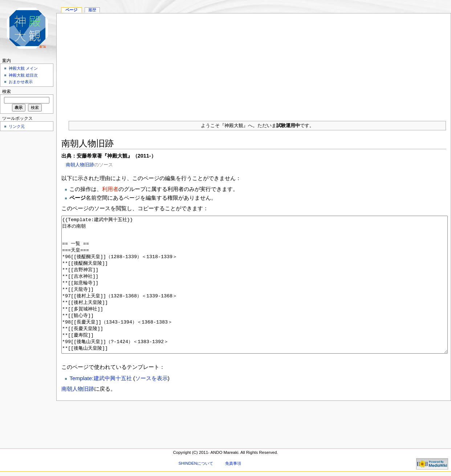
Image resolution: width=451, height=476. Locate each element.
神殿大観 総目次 (23, 75)
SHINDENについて (196, 463)
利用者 (110, 189)
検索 (7, 91)
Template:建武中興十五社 (100, 405)
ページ (71, 10)
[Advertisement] (254, 64)
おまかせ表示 (21, 82)
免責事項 (233, 463)
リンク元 (17, 126)
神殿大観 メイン (23, 68)
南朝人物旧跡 (80, 165)
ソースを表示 (151, 405)
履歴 (92, 10)
